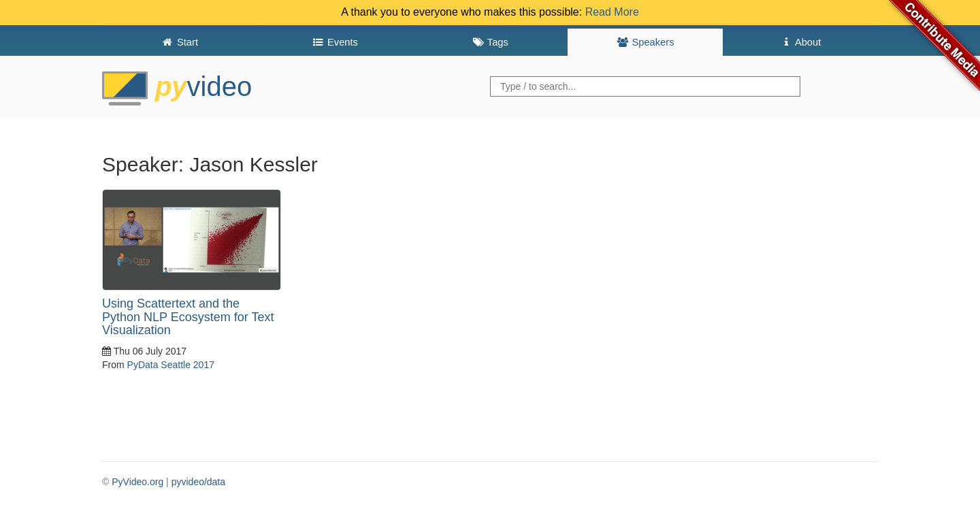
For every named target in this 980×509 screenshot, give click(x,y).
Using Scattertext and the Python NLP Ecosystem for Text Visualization (188, 317)
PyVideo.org (137, 482)
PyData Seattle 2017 (171, 365)
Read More (612, 12)
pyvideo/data (198, 482)
